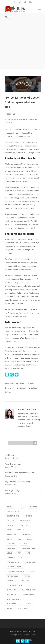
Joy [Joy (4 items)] (19, 553)
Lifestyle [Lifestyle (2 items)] (11, 558)
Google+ (21, 388)
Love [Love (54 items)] (22, 558)
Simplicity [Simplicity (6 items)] (11, 590)
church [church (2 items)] (29, 516)
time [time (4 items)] (29, 604)
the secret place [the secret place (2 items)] (14, 604)
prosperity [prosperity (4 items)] (12, 581)
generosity (24, 120)
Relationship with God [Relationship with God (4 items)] (17, 585)
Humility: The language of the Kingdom (19, 473)
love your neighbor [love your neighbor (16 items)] (15, 571)
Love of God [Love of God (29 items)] (30, 562)
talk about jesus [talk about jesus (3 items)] (29, 590)
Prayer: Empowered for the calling (17, 482)
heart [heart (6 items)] (24, 544)
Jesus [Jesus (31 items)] (9, 553)
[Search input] (21, 443)
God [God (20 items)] (19, 539)
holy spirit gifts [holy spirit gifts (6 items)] (29, 548)
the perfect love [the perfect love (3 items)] (14, 599)
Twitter (20, 384)
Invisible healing (10, 455)
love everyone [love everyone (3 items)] (13, 562)
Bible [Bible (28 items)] (22, 507)
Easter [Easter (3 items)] (10, 525)
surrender (9, 123)
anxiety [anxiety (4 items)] (10, 507)
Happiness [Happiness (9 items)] (12, 544)
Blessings (9, 120)
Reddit (31, 384)
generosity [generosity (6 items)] (27, 534)
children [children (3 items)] (33, 507)
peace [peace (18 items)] (32, 571)
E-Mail (8, 392)
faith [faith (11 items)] (9, 530)
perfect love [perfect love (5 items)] (12, 576)
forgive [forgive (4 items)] (21, 530)
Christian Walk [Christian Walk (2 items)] (14, 516)
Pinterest (9, 388)
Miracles (33, 120)
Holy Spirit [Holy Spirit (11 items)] (12, 548)
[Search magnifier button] (35, 443)
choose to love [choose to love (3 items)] (13, 511)
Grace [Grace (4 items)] (29, 539)
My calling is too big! (12, 491)
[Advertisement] (22, 42)
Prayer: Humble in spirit (13, 464)
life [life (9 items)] (28, 553)
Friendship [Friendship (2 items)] (12, 534)
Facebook (9, 384)
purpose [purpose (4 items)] (26, 581)
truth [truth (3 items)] (10, 608)
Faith (16, 120)
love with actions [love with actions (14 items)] (15, 567)
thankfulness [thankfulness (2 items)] (28, 595)
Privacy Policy (15, 632)
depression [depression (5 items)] (25, 521)
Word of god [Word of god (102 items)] (23, 608)
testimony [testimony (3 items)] (12, 595)
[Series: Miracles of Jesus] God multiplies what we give (22, 102)
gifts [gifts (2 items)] (9, 539)
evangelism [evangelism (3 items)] (24, 525)
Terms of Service (28, 632)
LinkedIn (33, 388)
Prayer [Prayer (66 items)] (27, 576)
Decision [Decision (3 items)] (11, 521)
